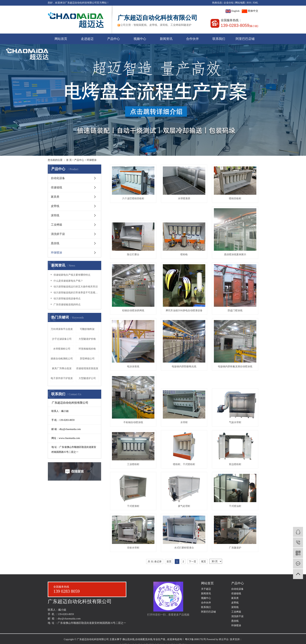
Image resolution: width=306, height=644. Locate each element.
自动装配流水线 (144, 639)
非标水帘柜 (133, 548)
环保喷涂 (92, 160)
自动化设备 (58, 178)
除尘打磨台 (133, 254)
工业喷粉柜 (133, 464)
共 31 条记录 (155, 561)
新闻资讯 (166, 39)
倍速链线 (56, 187)
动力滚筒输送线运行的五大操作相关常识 (75, 287)
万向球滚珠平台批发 (62, 329)
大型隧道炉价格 (87, 339)
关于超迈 (206, 589)
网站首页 (61, 39)
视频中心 (140, 39)
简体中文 (250, 11)
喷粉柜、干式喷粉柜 (184, 464)
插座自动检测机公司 (62, 359)
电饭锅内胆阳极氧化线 (184, 367)
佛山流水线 (128, 639)
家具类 (55, 197)
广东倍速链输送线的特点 (67, 305)
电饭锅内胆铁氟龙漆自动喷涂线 (235, 367)
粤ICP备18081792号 (195, 639)
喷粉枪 (184, 254)
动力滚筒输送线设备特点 (67, 299)
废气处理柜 (184, 506)
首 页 (69, 160)
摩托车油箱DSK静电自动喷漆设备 (184, 310)
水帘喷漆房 (184, 198)
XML (256, 3)
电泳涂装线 (133, 367)
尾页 (204, 561)
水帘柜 (184, 422)
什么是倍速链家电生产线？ (68, 281)
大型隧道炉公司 (87, 378)
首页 (169, 561)
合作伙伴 (192, 39)
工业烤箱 (56, 225)
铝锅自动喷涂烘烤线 (133, 310)
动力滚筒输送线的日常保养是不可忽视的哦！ (76, 293)
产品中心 (114, 39)
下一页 (192, 561)
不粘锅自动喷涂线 (133, 422)
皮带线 (55, 206)
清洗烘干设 (58, 234)
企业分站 (229, 3)
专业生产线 (159, 639)
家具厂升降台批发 (62, 368)
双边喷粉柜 (235, 464)
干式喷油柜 (235, 506)
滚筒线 (55, 215)
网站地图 (240, 3)
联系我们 (219, 39)
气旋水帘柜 (235, 422)
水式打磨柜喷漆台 (184, 548)
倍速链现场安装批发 (87, 368)
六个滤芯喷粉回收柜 (133, 198)
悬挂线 (55, 243)
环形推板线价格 (87, 349)
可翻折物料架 (87, 329)
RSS (249, 3)
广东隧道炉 (235, 548)
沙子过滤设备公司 (62, 339)
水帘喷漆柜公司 (62, 349)
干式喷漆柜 (133, 506)
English (232, 11)
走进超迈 (87, 39)
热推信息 (217, 3)
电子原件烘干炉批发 (62, 378)
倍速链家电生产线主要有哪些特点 (72, 275)
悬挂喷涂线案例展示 (235, 254)
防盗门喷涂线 (235, 310)
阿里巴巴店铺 (245, 39)
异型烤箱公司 (87, 359)
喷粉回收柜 (235, 198)
